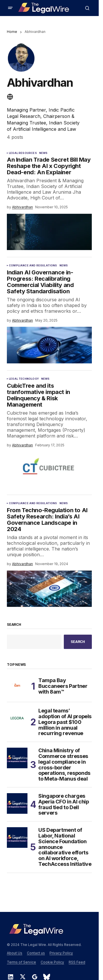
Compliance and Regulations (33, 266)
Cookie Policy (52, 962)
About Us (15, 953)
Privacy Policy (61, 953)
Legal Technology (24, 379)
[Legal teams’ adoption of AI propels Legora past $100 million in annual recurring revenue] (17, 718)
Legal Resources (23, 153)
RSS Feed (77, 962)
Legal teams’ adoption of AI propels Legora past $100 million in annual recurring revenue (65, 722)
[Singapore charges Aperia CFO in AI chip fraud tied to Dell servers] (17, 803)
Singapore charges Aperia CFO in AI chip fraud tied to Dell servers (64, 804)
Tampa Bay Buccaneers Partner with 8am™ (63, 686)
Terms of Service (21, 962)
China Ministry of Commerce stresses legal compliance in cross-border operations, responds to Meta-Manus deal (64, 765)
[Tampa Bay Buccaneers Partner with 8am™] (17, 686)
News (43, 153)
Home (12, 32)
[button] (10, 8)
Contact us (36, 953)
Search (14, 625)
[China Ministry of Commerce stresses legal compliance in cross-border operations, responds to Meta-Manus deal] (17, 758)
